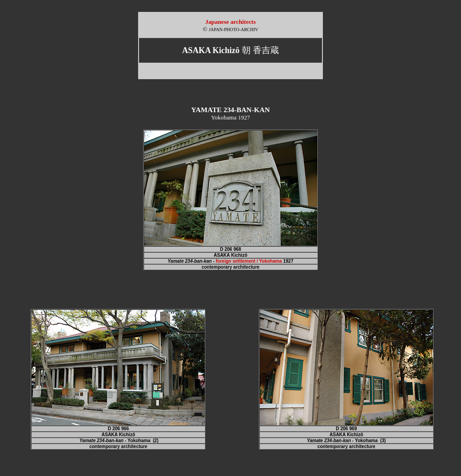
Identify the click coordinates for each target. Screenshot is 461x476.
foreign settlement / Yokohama (249, 261)
